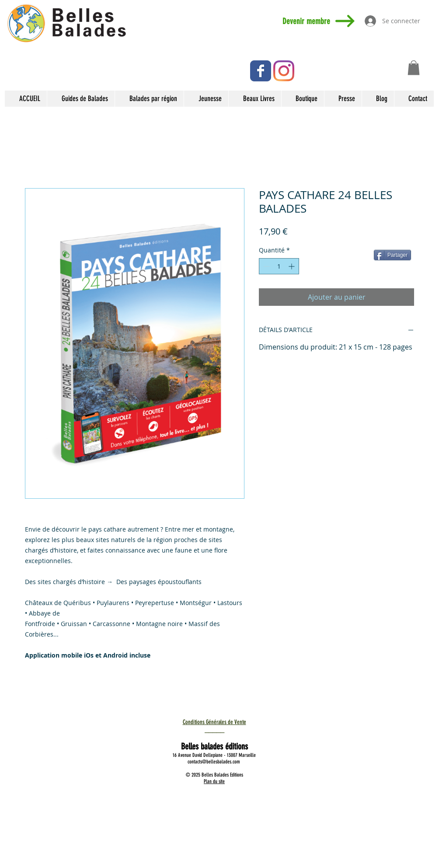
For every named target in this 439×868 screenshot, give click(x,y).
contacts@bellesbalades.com (214, 762)
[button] (414, 68)
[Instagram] (284, 71)
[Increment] (292, 266)
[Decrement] (266, 266)
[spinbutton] (279, 266)
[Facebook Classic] (261, 71)
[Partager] (392, 255)
